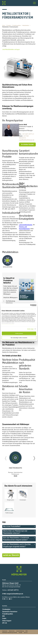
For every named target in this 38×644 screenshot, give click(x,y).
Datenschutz (11, 324)
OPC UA (5, 623)
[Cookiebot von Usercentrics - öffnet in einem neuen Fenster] (33, 305)
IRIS (3, 616)
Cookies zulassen (19, 333)
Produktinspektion (17, 26)
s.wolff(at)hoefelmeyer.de (27, 140)
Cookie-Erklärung (20, 631)
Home (4, 26)
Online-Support (7, 621)
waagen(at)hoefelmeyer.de (15, 594)
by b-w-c (26, 633)
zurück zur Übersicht (11, 555)
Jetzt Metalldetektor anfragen (11, 50)
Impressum (4, 324)
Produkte (9, 26)
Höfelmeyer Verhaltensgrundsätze (10, 633)
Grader (4, 619)
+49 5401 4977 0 (13, 590)
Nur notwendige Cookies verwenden (19, 338)
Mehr (15, 476)
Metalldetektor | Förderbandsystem (10, 27)
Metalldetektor (26, 26)
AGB (27, 631)
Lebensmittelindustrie (26, 225)
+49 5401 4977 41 (28, 134)
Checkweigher (6, 609)
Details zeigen (30, 329)
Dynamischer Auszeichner (10, 612)
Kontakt (20, 633)
